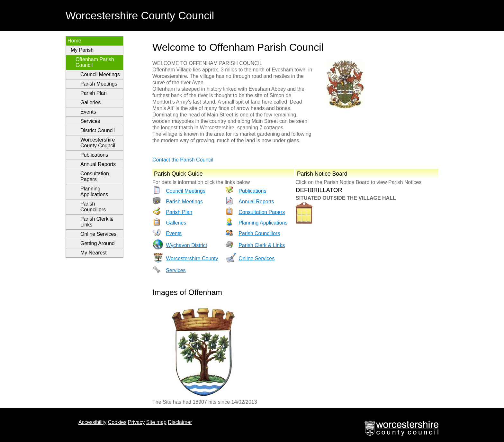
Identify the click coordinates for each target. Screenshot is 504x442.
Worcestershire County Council (98, 143)
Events (88, 112)
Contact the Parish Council (183, 160)
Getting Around (98, 243)
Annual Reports (98, 164)
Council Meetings (100, 74)
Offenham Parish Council (95, 62)
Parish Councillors (93, 207)
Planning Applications (94, 192)
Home (74, 41)
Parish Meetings (99, 84)
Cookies (117, 422)
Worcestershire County (192, 258)
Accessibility (92, 422)
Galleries (90, 102)
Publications (94, 155)
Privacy (136, 422)
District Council (98, 130)
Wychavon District (186, 245)
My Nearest (94, 253)
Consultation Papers (95, 176)
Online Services (98, 234)
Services (90, 121)
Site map (156, 422)
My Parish (82, 50)
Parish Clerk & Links (97, 222)
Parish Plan (94, 93)
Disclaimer (180, 422)
